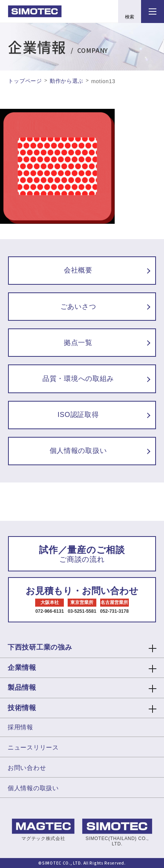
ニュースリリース (33, 747)
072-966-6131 (50, 611)
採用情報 (20, 727)
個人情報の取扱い (33, 788)
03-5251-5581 (82, 611)
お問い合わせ (27, 768)
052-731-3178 (114, 611)
